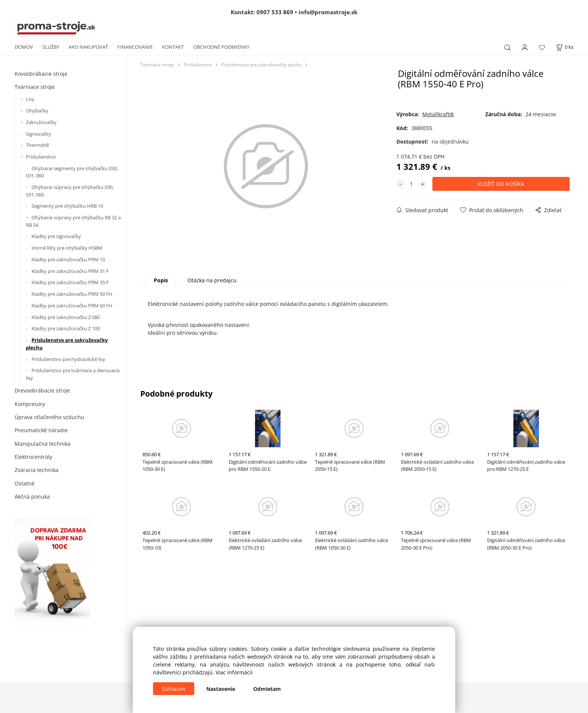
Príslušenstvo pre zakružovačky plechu (67, 344)
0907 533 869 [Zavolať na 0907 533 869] (275, 12)
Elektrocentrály (33, 457)
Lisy (30, 99)
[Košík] (565, 47)
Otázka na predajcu (212, 280)
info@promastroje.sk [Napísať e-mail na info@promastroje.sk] (328, 12)
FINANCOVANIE (135, 47)
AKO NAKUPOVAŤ (88, 47)
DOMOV (24, 47)
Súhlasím (174, 689)
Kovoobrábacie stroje (41, 74)
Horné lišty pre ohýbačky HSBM (67, 248)
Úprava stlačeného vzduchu (49, 417)
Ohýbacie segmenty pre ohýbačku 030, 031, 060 (72, 172)
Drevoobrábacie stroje (42, 390)
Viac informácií (234, 672)
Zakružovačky (41, 122)
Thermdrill (37, 145)
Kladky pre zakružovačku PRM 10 (68, 259)
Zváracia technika (37, 470)
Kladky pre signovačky (56, 236)
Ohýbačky (37, 111)
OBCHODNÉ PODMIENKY (221, 47)
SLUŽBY (51, 47)
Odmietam (267, 689)
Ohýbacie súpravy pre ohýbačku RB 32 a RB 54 (73, 221)
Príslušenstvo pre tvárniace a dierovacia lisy (73, 374)
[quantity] (411, 184)
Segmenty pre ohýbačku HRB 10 (67, 206)
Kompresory (30, 404)
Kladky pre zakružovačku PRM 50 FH (72, 294)
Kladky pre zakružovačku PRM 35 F (70, 282)
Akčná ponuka (32, 497)
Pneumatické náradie (41, 430)
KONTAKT (173, 47)
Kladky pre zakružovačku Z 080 (66, 317)
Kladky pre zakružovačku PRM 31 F (70, 271)
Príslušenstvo (41, 157)
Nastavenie (221, 689)
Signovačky (38, 134)
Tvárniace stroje (35, 87)
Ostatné (25, 483)
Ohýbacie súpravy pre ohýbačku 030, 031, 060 (70, 191)
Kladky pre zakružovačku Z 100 (66, 328)
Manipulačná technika (43, 444)
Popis (161, 280)
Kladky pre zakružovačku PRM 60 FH (72, 306)
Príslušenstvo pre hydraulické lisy (68, 359)
